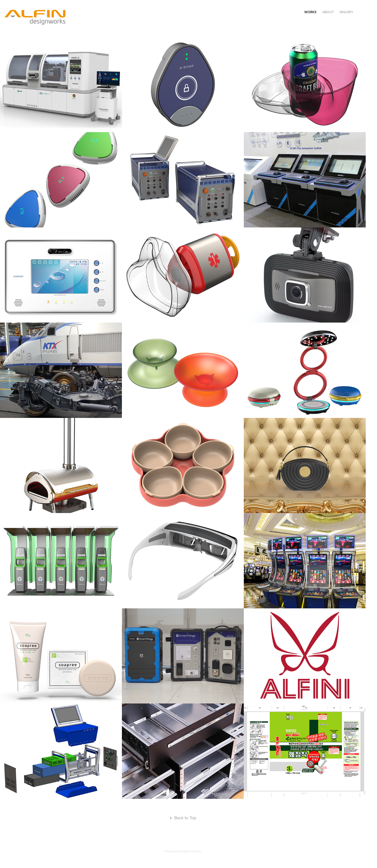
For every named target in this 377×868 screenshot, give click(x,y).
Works (310, 12)
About (328, 12)
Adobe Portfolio (191, 851)
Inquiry (346, 12)
